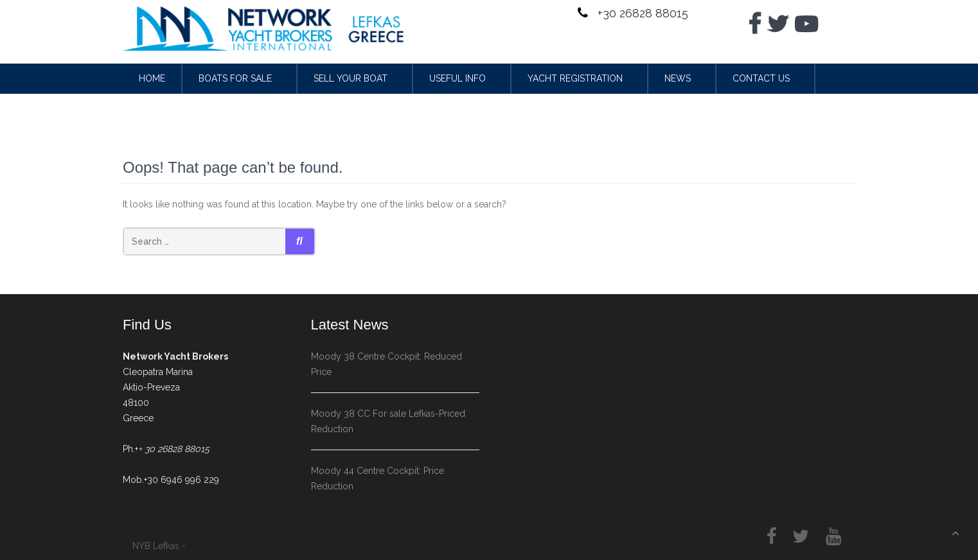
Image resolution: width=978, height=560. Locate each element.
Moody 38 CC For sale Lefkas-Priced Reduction (388, 421)
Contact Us (761, 78)
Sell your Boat (351, 78)
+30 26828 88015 (641, 13)
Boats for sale (235, 78)
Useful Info (458, 78)
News (678, 78)
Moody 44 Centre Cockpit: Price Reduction (378, 478)
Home (152, 78)
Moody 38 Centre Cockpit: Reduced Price (387, 364)
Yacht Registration (575, 78)
